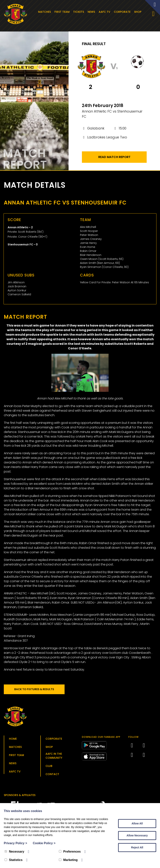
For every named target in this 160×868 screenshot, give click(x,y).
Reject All (137, 847)
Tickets (79, 12)
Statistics (14, 860)
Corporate (123, 12)
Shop (138, 12)
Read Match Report (114, 158)
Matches (45, 12)
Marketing (68, 860)
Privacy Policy (15, 843)
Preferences (70, 852)
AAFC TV (105, 12)
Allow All (137, 823)
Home (13, 740)
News (92, 12)
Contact (52, 775)
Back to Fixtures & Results (36, 690)
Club (49, 767)
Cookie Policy (44, 843)
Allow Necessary (137, 835)
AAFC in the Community (54, 757)
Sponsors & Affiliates (20, 796)
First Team (63, 12)
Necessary (14, 852)
